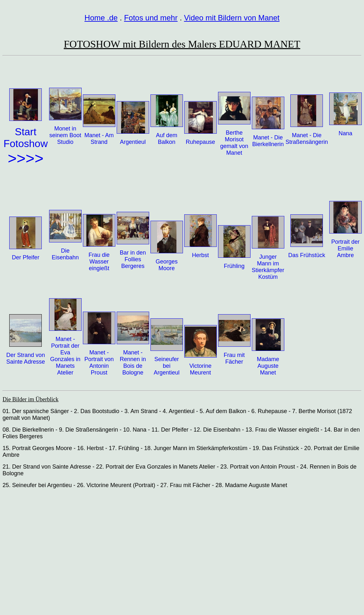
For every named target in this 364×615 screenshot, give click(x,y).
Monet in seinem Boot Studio (65, 135)
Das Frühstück (307, 255)
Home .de (101, 18)
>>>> (25, 158)
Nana (345, 133)
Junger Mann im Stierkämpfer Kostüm (268, 267)
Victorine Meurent (200, 369)
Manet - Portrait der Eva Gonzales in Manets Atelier (65, 356)
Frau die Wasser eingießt (99, 262)
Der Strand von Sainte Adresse (26, 358)
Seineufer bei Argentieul (167, 366)
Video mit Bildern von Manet (232, 18)
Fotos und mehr (151, 18)
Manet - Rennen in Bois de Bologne (133, 363)
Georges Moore (167, 265)
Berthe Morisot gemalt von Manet (234, 143)
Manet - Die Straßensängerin (307, 139)
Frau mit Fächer (234, 358)
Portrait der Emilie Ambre (345, 248)
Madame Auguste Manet (268, 366)
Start (26, 132)
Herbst (200, 255)
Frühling (234, 266)
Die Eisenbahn (65, 254)
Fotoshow (26, 144)
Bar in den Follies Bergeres (133, 259)
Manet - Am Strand (99, 139)
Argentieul (133, 142)
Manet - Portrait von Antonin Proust (99, 363)
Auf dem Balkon (167, 139)
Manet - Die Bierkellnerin (268, 141)
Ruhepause (200, 142)
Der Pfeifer (25, 257)
